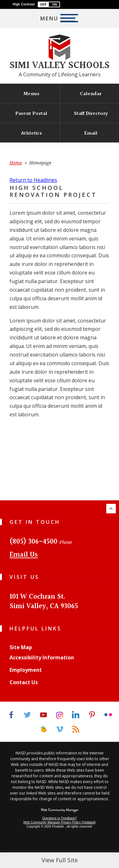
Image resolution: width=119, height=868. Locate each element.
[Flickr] (108, 715)
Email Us (24, 555)
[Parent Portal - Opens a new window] (30, 113)
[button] (49, 4)
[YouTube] (43, 715)
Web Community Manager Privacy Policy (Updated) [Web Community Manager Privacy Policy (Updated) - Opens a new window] (59, 822)
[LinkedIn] (76, 715)
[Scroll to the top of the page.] (111, 509)
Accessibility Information (42, 657)
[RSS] (76, 729)
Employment (26, 670)
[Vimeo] (60, 729)
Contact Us (24, 682)
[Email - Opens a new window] (89, 133)
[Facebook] (11, 715)
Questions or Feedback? (60, 818)
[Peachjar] (43, 729)
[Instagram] (60, 715)
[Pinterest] (92, 715)
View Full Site (60, 860)
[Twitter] (27, 715)
